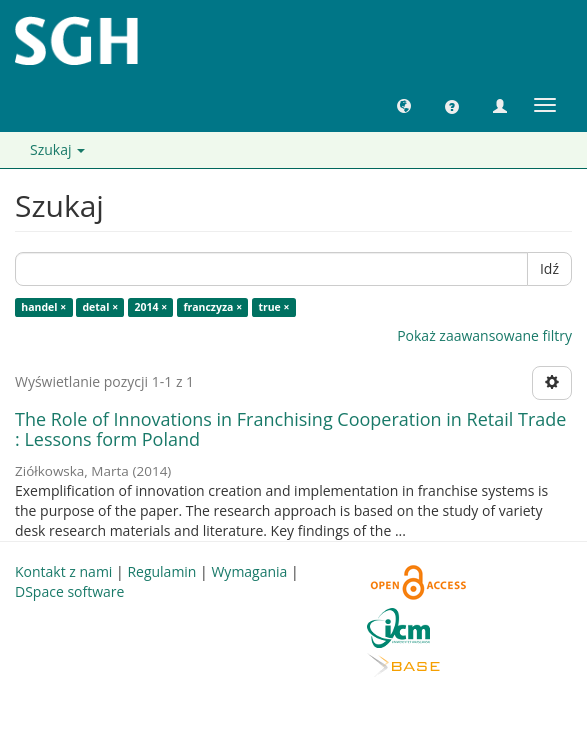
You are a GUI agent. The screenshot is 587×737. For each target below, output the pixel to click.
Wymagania (249, 571)
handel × (43, 307)
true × (273, 307)
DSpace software (69, 591)
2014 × (150, 307)
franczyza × (212, 307)
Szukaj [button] (57, 149)
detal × (100, 307)
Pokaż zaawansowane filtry (484, 335)
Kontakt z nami (63, 571)
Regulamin (161, 571)
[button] (404, 105)
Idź (549, 268)
